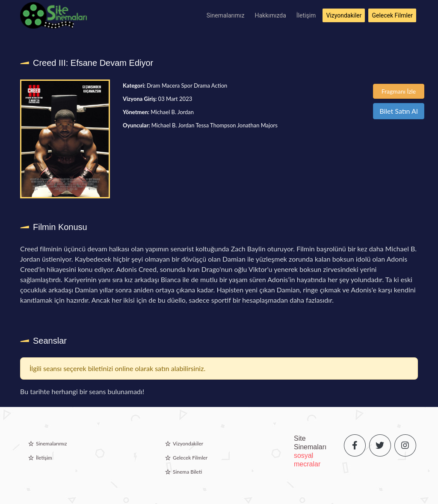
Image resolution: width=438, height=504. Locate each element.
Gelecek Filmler (392, 15)
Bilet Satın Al (398, 111)
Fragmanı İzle (399, 91)
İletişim (306, 15)
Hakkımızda (271, 15)
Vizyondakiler (344, 15)
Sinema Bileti (187, 472)
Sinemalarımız (226, 15)
